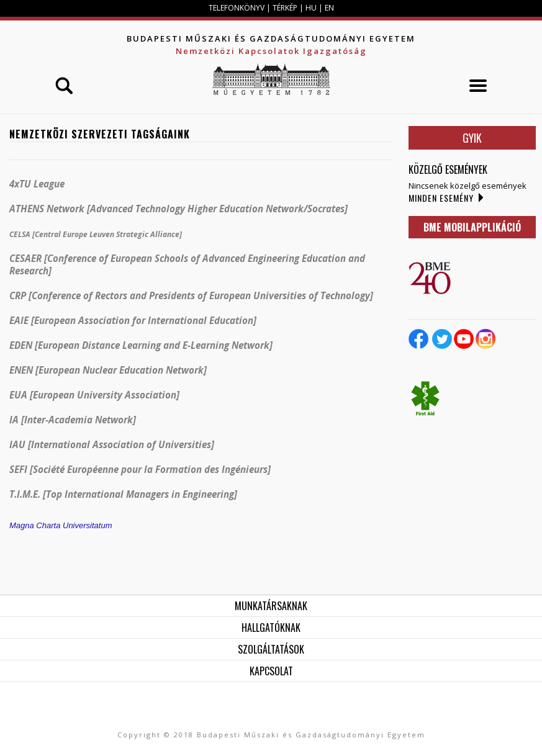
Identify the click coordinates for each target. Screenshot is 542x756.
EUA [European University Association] (94, 395)
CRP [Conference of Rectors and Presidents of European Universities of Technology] (191, 295)
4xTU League (37, 184)
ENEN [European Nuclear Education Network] (108, 370)
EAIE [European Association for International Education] (133, 320)
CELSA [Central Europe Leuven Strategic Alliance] (96, 234)
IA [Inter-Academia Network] (73, 420)
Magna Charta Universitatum (61, 525)
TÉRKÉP (286, 8)
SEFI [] (140, 469)
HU (311, 8)
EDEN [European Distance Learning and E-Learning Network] (141, 345)
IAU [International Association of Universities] (112, 444)
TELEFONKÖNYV (237, 8)
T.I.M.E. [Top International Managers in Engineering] (123, 494)
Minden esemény (441, 198)
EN (329, 8)
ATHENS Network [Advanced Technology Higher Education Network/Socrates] (178, 209)
